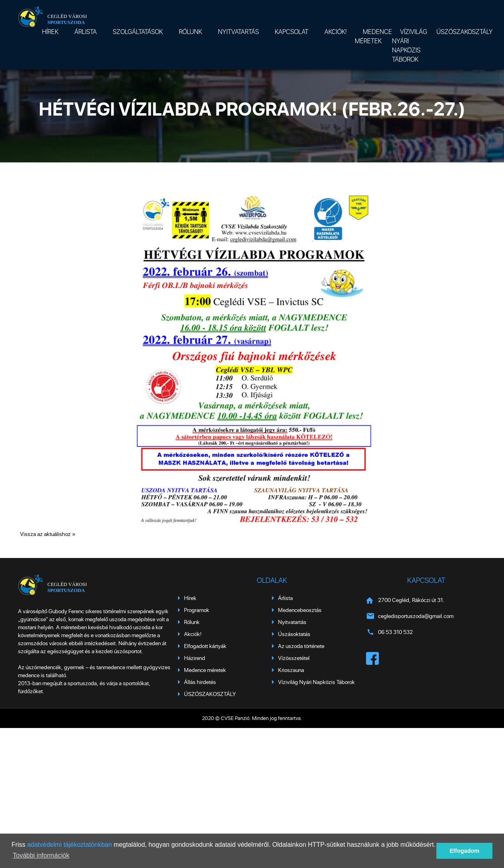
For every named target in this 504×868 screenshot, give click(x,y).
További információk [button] (41, 855)
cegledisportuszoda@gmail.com (416, 616)
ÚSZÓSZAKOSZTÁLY (465, 31)
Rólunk (190, 31)
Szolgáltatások (138, 31)
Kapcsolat (292, 31)
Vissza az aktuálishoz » (48, 534)
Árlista (86, 31)
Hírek (50, 31)
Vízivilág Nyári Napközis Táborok (410, 45)
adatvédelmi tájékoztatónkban (70, 845)
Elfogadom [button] (464, 851)
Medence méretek (373, 36)
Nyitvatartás (238, 31)
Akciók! (336, 31)
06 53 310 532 (395, 632)
